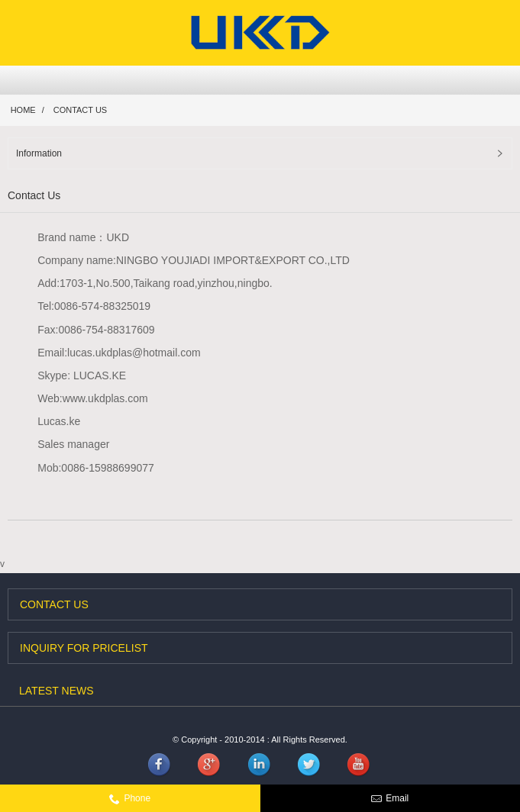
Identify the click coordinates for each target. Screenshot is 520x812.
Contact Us (81, 110)
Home (23, 110)
